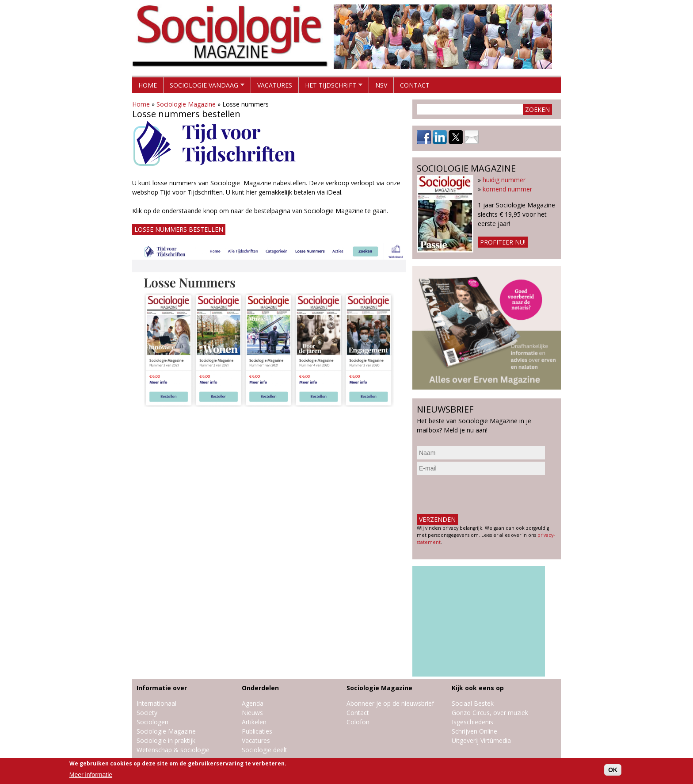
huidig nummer (504, 180)
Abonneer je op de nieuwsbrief (390, 703)
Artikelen (254, 722)
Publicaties (257, 731)
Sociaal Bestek (473, 703)
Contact (415, 85)
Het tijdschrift (331, 87)
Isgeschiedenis (472, 722)
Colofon (358, 722)
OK (613, 770)
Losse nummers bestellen (179, 229)
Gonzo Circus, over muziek (490, 713)
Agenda (253, 703)
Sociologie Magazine (186, 104)
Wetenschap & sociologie (173, 750)
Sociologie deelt (265, 750)
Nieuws (252, 713)
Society (147, 713)
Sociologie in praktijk (166, 740)
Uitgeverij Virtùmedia (481, 740)
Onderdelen (260, 688)
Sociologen (152, 722)
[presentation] (484, 494)
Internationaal (156, 703)
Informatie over (162, 688)
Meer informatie (91, 775)
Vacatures (275, 85)
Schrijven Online (474, 731)
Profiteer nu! (503, 242)
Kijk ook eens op (478, 688)
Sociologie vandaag (204, 87)
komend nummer (507, 189)
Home (148, 85)
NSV (381, 85)
